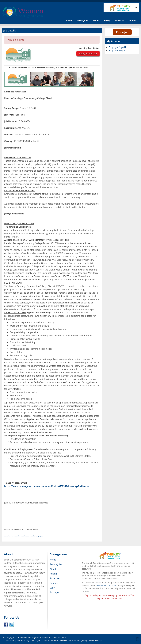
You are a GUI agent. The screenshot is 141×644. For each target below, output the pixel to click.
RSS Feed (10, 640)
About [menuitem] (53, 569)
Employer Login (117, 51)
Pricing (107, 21)
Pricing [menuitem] (53, 574)
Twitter (12, 624)
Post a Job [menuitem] (55, 592)
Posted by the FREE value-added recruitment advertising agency (24, 536)
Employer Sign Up (118, 47)
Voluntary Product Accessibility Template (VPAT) (65, 640)
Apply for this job (88, 54)
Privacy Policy (96, 640)
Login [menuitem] (53, 588)
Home (69, 21)
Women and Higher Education (34, 638)
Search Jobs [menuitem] (56, 564)
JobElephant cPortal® (106, 585)
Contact (133, 21)
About (96, 21)
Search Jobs (82, 21)
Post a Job (122, 32)
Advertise (120, 21)
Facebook (6, 624)
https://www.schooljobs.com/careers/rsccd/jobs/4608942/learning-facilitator (47, 486)
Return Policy (23, 640)
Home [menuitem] (53, 560)
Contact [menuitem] (54, 583)
